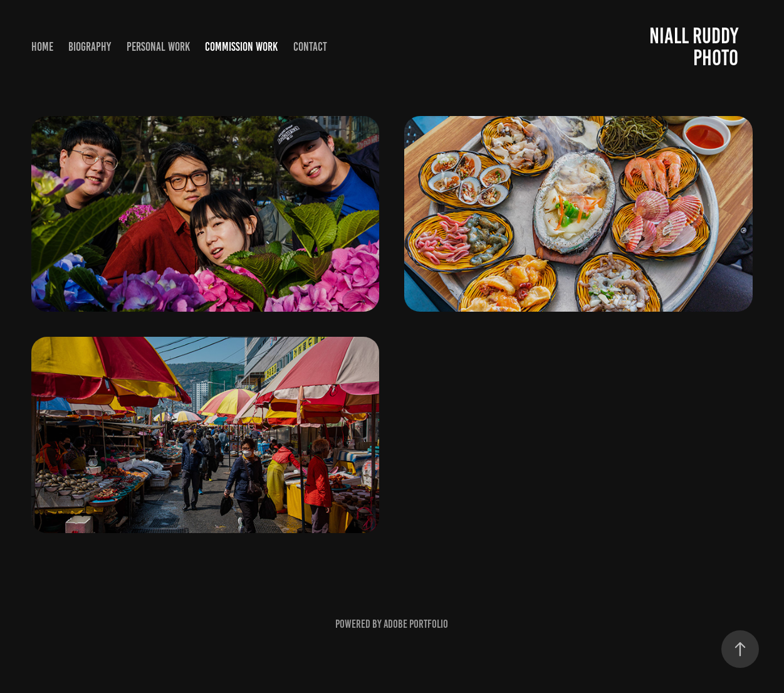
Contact (310, 47)
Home (42, 47)
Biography (90, 47)
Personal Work (158, 47)
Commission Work (241, 47)
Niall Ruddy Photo (696, 47)
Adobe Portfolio (416, 624)
